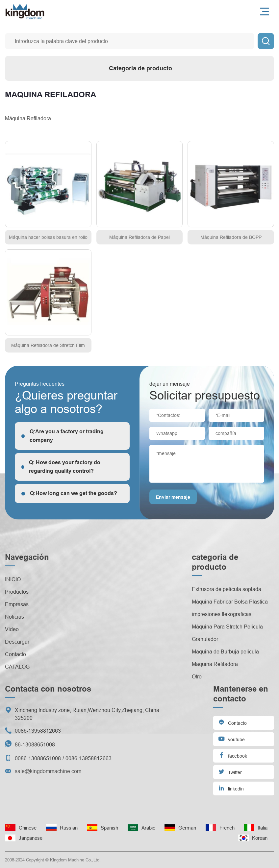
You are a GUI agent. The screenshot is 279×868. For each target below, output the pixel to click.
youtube (231, 739)
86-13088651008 (35, 744)
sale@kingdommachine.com (48, 771)
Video (12, 629)
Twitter (230, 772)
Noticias (14, 617)
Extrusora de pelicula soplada (227, 589)
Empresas (17, 604)
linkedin (231, 788)
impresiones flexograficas (222, 614)
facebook (233, 755)
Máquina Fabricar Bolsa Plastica (230, 602)
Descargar (17, 642)
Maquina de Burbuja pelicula (225, 651)
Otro (197, 676)
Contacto (15, 654)
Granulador (205, 639)
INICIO (13, 579)
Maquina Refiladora (215, 664)
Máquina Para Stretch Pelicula (227, 627)
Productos (17, 592)
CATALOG (17, 667)
